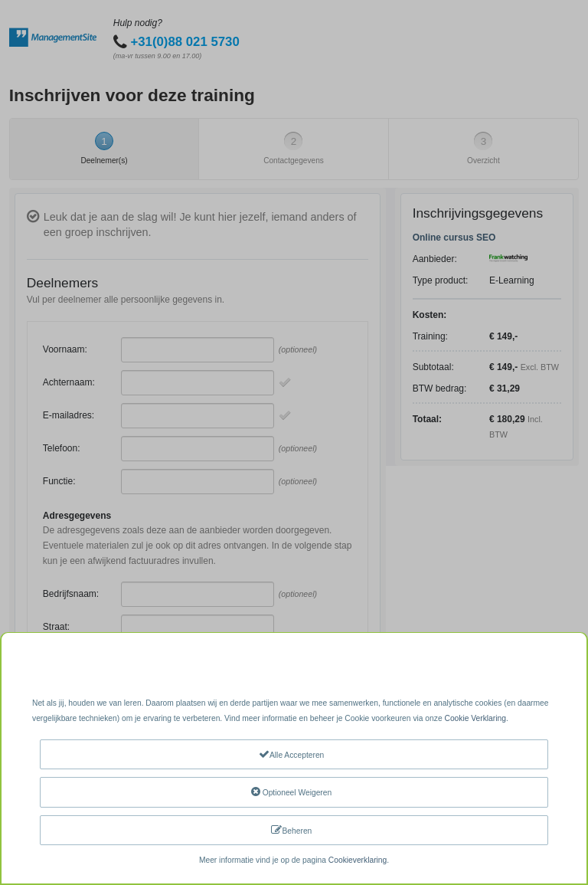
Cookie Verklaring (475, 718)
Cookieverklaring (358, 860)
